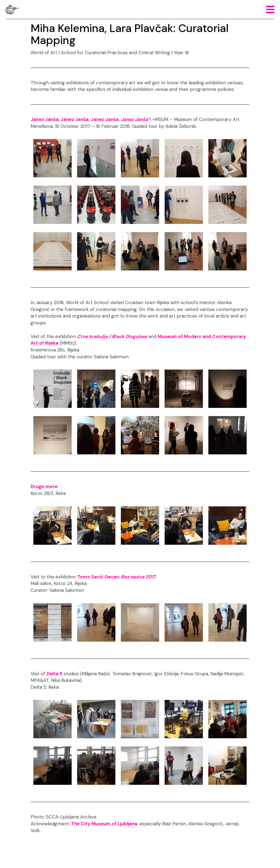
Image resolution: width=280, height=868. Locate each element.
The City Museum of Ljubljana (104, 824)
